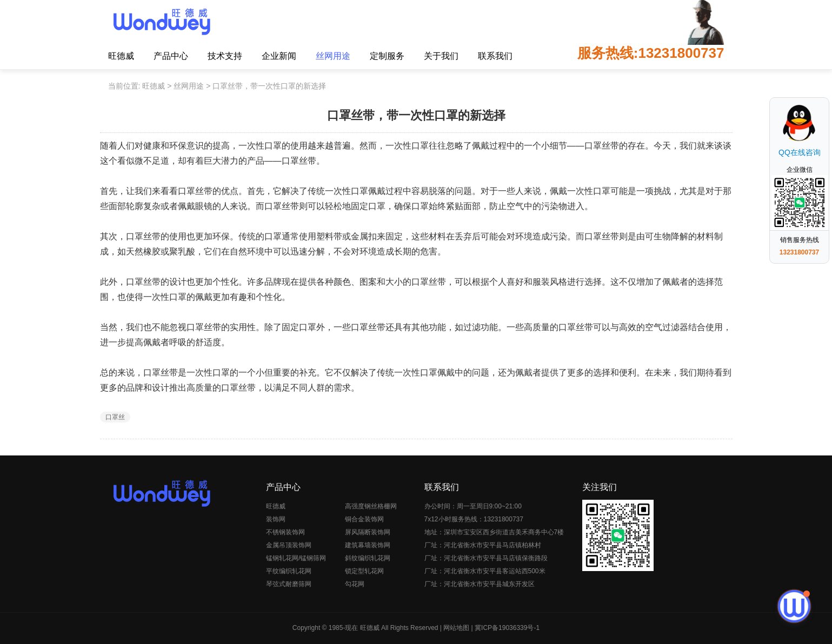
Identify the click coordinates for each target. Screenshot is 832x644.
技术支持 (225, 56)
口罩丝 (115, 417)
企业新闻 (279, 56)
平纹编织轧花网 (289, 571)
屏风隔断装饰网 (368, 532)
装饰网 (276, 519)
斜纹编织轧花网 (368, 558)
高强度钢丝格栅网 (371, 506)
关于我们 (441, 56)
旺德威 (121, 56)
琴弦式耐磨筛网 (289, 584)
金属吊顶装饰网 (289, 545)
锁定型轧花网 (364, 571)
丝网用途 (333, 56)
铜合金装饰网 (364, 519)
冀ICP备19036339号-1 (507, 628)
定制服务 (387, 56)
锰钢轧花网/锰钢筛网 (296, 558)
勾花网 (355, 584)
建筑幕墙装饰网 (368, 545)
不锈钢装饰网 (285, 532)
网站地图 (456, 628)
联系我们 (495, 56)
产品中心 (171, 56)
